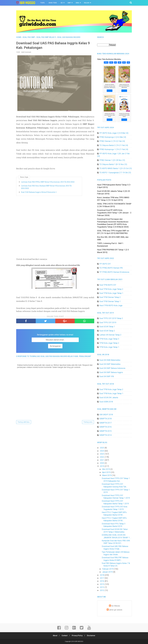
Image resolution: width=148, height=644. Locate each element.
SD (62, 3)
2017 (102, 578)
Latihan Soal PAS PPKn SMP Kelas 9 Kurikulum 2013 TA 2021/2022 (48, 182)
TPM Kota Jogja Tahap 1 (109, 347)
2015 (102, 584)
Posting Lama (88, 422)
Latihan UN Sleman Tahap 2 (110, 335)
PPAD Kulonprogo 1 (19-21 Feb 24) (114, 149)
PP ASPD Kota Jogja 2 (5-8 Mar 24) (114, 133)
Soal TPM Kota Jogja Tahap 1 (111, 293)
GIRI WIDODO (79, 641)
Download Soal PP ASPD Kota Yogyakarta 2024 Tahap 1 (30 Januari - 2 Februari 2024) (114, 213)
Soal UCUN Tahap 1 (107, 327)
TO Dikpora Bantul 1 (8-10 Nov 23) (113, 164)
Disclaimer (91, 636)
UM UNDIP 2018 (106, 415)
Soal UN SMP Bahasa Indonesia (112, 368)
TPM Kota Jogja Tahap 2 (109, 343)
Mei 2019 (106, 469)
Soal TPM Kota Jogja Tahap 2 (111, 289)
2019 (102, 466)
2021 (102, 460)
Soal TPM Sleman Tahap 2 (110, 297)
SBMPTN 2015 (106, 431)
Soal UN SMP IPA (107, 376)
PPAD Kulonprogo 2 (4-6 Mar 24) (113, 137)
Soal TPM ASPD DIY (108, 285)
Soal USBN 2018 (106, 402)
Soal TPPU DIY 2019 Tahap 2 (111, 318)
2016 (102, 581)
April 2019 (107, 472)
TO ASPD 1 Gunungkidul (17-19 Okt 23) (115, 173)
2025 (102, 448)
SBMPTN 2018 (106, 419)
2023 (102, 454)
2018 (102, 575)
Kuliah (87, 3)
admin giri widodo (116, 610)
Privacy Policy (77, 636)
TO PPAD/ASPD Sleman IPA (111, 268)
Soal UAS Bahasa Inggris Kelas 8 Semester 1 (39, 192)
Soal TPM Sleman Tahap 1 (110, 301)
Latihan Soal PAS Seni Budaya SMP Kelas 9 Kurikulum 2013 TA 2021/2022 (46, 187)
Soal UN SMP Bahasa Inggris (111, 372)
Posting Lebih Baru (24, 422)
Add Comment (26, 52)
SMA (77, 3)
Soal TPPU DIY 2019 (108, 323)
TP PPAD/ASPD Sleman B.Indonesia (114, 272)
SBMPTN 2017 (106, 423)
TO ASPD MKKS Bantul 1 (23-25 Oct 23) (116, 168)
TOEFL (43, 3)
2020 (102, 463)
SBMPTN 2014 (106, 435)
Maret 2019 (107, 475)
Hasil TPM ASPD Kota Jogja (111, 305)
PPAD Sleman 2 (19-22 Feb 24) (112, 141)
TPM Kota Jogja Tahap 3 (109, 339)
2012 (102, 590)
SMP (69, 3)
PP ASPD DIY (105, 264)
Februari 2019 (108, 569)
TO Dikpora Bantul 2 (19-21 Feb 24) (114, 145)
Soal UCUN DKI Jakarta (109, 398)
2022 (102, 457)
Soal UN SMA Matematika (110, 360)
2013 (102, 587)
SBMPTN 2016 (106, 427)
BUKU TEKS (53, 3)
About (55, 636)
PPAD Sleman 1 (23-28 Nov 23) (112, 160)
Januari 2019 (108, 572)
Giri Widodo (116, 606)
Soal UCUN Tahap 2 (107, 331)
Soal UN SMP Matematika (110, 364)
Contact (65, 636)
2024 (102, 451)
